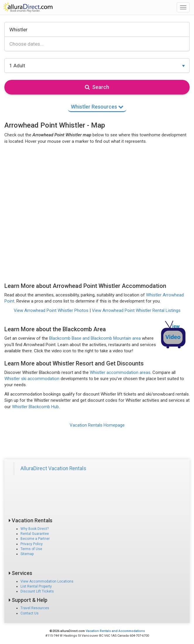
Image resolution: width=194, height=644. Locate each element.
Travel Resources (35, 608)
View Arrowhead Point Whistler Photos (51, 310)
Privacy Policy (32, 544)
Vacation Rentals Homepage (97, 425)
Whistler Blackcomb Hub (35, 407)
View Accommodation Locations (47, 581)
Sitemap (27, 554)
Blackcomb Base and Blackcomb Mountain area (95, 338)
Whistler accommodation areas (120, 372)
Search (97, 87)
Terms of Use (31, 549)
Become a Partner (35, 539)
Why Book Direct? (35, 529)
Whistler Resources (97, 107)
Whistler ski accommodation (32, 379)
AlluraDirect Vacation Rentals (53, 468)
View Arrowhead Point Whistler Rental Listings (136, 310)
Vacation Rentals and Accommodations (115, 631)
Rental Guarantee (35, 534)
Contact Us (30, 613)
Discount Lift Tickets (37, 591)
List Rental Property (36, 586)
